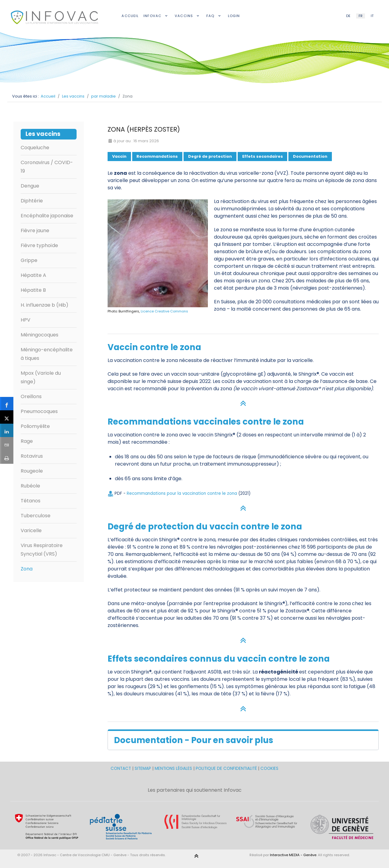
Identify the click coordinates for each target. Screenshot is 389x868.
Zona (27, 569)
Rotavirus (32, 456)
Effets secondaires (263, 156)
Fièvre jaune (35, 231)
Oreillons (31, 396)
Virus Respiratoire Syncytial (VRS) (42, 550)
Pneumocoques (39, 411)
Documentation (310, 156)
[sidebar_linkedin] (7, 430)
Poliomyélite (35, 426)
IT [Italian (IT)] (372, 16)
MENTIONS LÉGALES (173, 768)
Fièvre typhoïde (39, 245)
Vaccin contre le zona (154, 347)
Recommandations (157, 156)
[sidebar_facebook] (7, 403)
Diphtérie (32, 201)
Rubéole (30, 486)
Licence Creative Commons (164, 311)
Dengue (30, 186)
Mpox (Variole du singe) (41, 377)
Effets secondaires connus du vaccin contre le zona (219, 659)
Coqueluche (35, 148)
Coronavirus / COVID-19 (47, 167)
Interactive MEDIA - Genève (293, 855)
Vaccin (119, 156)
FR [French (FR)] (361, 16)
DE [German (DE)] (348, 16)
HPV (26, 320)
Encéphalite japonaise (47, 216)
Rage (27, 441)
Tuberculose (36, 516)
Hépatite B (33, 290)
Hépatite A (33, 275)
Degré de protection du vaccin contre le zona (205, 527)
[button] (243, 740)
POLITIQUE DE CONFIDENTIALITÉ (226, 768)
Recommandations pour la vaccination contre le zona (182, 493)
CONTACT (121, 768)
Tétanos (31, 501)
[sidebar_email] (7, 444)
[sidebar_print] (7, 457)
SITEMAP (143, 768)
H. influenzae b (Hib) (45, 305)
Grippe (29, 260)
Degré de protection (210, 156)
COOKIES (269, 768)
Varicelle (31, 530)
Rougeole (32, 471)
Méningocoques (40, 335)
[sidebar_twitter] (7, 417)
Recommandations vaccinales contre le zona (206, 422)
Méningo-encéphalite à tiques (47, 354)
